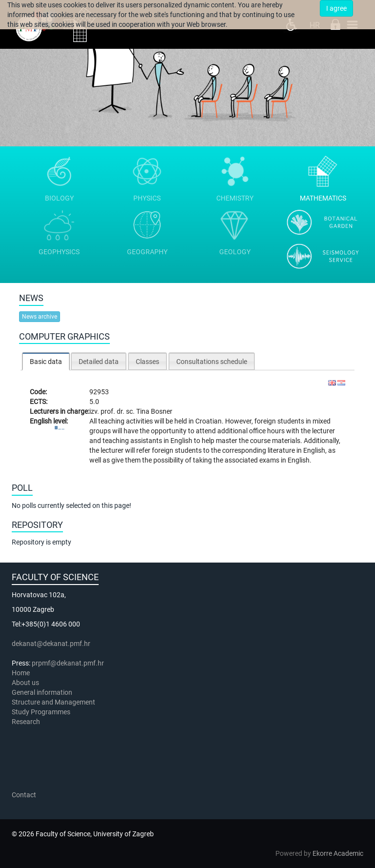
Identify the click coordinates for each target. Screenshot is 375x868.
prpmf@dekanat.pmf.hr (68, 663)
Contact (24, 795)
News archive (40, 317)
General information (42, 692)
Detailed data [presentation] (99, 362)
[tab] (46, 361)
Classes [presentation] (147, 362)
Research (27, 722)
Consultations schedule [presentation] (212, 362)
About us (26, 683)
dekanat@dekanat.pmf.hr (51, 644)
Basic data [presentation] (46, 362)
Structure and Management (53, 702)
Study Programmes (41, 712)
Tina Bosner (154, 411)
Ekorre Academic (338, 853)
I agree (336, 8)
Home (21, 673)
